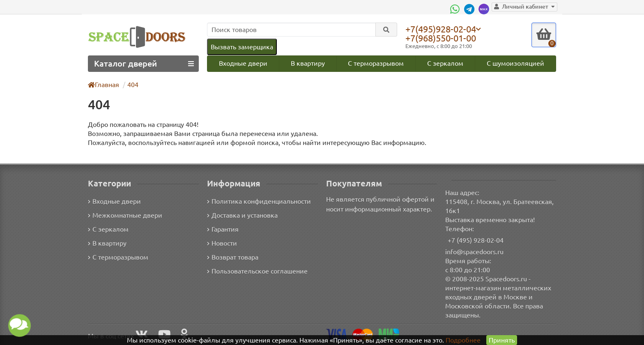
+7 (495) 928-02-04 (476, 240)
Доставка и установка (242, 215)
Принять (501, 340)
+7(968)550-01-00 (442, 38)
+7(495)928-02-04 (442, 29)
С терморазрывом (376, 63)
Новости (222, 243)
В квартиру (307, 63)
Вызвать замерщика (241, 47)
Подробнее (463, 340)
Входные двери (243, 63)
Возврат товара (233, 257)
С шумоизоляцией (516, 63)
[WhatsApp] (460, 9)
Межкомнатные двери (124, 215)
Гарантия (223, 229)
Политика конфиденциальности (258, 201)
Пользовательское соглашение (256, 271)
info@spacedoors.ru (475, 252)
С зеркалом (446, 63)
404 (133, 84)
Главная (104, 84)
